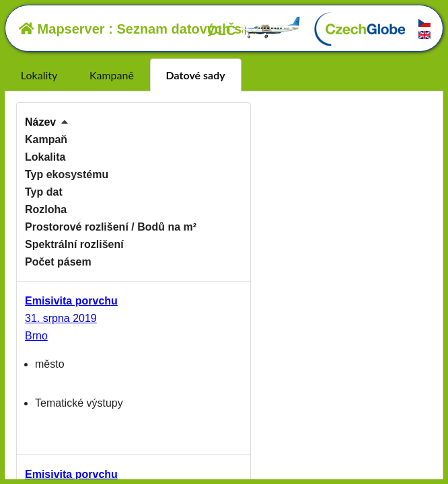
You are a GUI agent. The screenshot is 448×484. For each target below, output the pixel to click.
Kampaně (112, 75)
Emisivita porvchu (71, 301)
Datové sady (196, 75)
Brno (36, 336)
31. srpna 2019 (61, 318)
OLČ (254, 30)
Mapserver (62, 29)
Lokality (39, 75)
